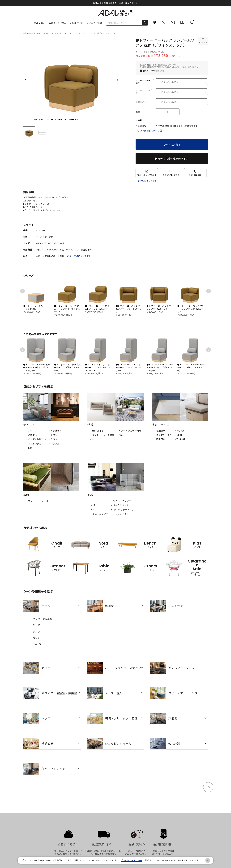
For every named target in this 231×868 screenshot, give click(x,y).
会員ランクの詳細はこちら (154, 71)
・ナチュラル (55, 431)
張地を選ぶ (141, 102)
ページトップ (208, 787)
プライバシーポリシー (131, 860)
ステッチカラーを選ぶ (145, 92)
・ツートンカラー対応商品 (130, 433)
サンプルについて (144, 181)
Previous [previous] (25, 80)
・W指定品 (180, 439)
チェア (36, 625)
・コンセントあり (163, 435)
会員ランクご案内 (57, 23)
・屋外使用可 (96, 431)
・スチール (43, 501)
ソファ (36, 631)
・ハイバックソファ (121, 501)
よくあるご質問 (94, 23)
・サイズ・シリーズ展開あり (102, 437)
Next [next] (118, 80)
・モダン (53, 435)
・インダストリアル (36, 439)
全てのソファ (57, 33)
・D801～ (179, 435)
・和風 (29, 448)
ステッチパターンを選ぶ (145, 82)
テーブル (37, 644)
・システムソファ (99, 514)
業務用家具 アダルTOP (32, 33)
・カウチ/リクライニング (124, 510)
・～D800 (179, 431)
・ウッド (30, 501)
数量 (138, 112)
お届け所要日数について (147, 131)
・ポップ (30, 431)
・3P (93, 510)
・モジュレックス (120, 514)
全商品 (46, 33)
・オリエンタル (33, 444)
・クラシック (55, 439)
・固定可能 (160, 439)
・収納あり (160, 431)
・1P (93, 501)
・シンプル (54, 444)
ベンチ (36, 638)
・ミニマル (31, 435)
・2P (93, 505)
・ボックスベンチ (120, 505)
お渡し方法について (77, 256)
